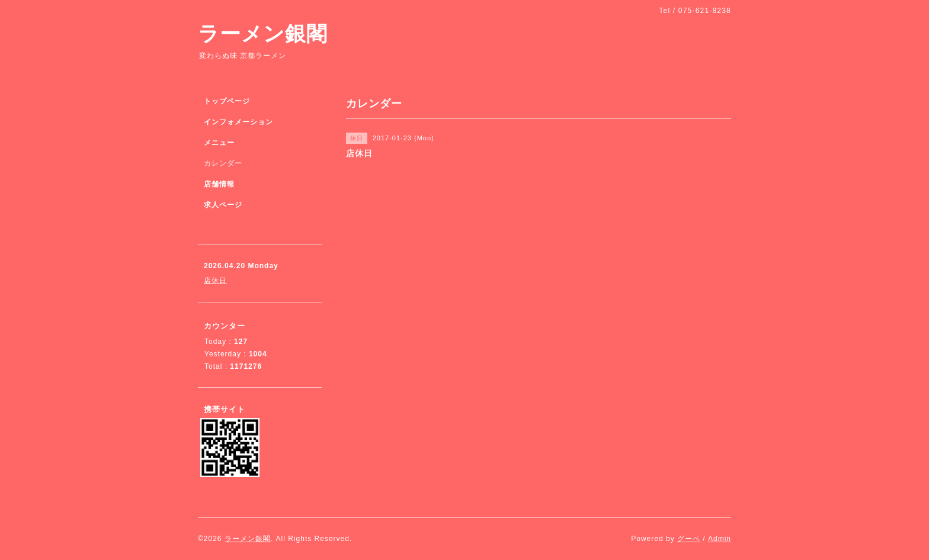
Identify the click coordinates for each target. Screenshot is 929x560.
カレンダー (223, 163)
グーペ (689, 539)
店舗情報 (219, 184)
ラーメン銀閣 (263, 33)
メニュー (219, 143)
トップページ (227, 101)
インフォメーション (238, 122)
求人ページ (223, 205)
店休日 (215, 281)
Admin (720, 539)
